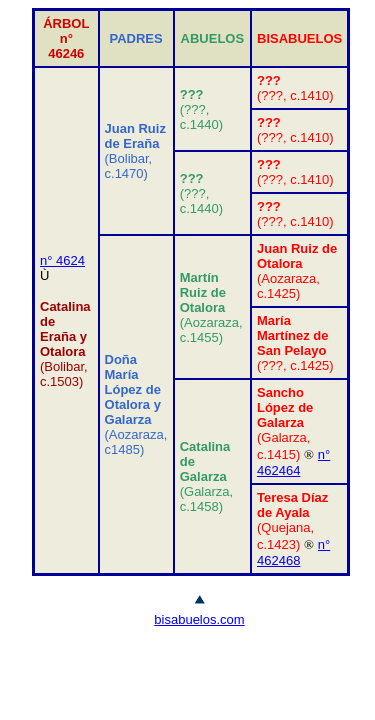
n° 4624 (62, 260)
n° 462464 (293, 462)
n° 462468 (293, 552)
